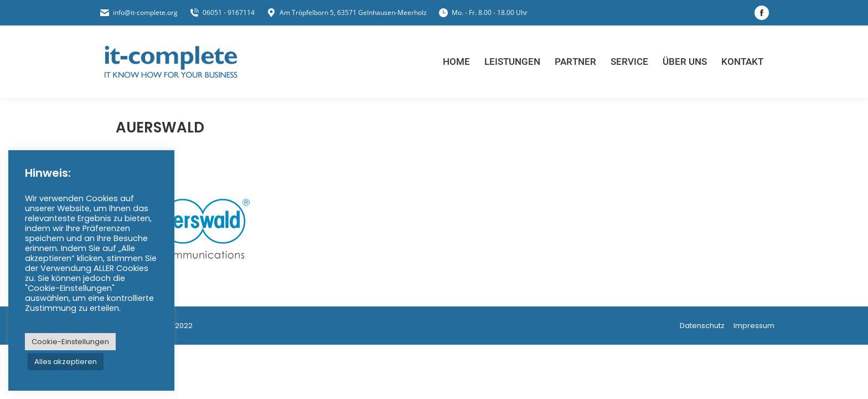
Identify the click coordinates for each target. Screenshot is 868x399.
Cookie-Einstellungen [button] (70, 342)
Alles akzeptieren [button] (66, 362)
